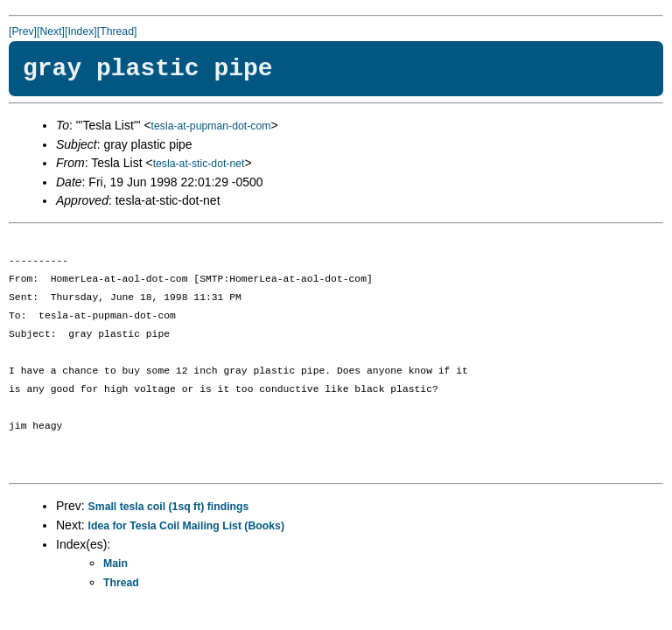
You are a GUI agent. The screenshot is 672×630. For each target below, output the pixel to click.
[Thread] (117, 31)
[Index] (81, 31)
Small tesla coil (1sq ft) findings (169, 507)
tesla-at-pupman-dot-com (211, 126)
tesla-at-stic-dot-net (199, 164)
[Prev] (23, 31)
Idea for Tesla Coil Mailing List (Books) (186, 526)
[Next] (51, 31)
